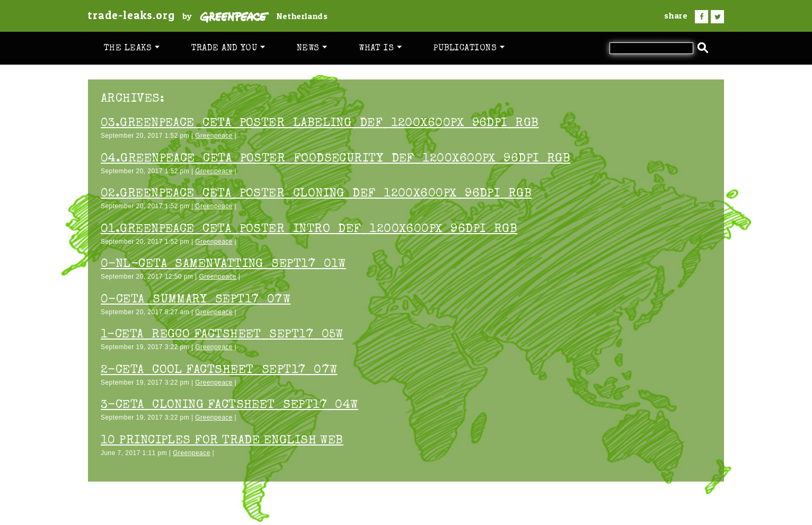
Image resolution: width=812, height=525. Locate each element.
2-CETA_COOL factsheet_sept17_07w (219, 371)
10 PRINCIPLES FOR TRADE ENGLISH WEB (222, 441)
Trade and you (228, 48)
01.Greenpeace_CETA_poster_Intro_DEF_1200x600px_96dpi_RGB (309, 230)
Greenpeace (214, 136)
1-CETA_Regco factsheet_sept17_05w (222, 335)
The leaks (132, 48)
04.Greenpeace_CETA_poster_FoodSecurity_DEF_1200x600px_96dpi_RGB (336, 159)
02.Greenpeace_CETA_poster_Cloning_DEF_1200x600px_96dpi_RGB (316, 194)
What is (380, 48)
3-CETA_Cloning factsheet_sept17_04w (230, 406)
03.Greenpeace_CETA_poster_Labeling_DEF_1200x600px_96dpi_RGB (320, 124)
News (312, 48)
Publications (469, 48)
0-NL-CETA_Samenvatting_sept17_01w (223, 265)
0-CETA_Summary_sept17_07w (196, 300)
